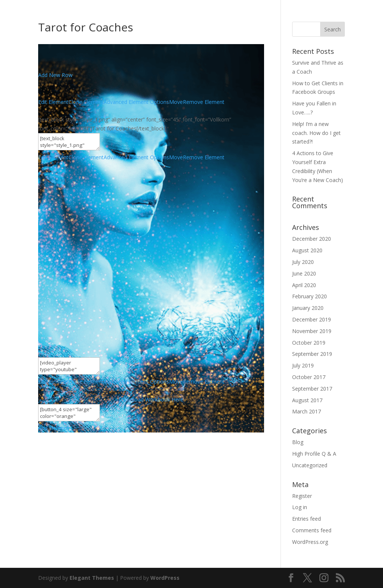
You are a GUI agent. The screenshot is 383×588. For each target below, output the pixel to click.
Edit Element (53, 102)
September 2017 (312, 389)
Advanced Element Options (136, 102)
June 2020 (304, 273)
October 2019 (309, 343)
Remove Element (204, 102)
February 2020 (310, 296)
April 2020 (304, 285)
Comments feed (312, 530)
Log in (300, 507)
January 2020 (308, 308)
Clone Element (86, 102)
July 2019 (303, 365)
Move (176, 102)
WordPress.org (310, 542)
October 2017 (309, 377)
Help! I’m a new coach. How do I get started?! (316, 133)
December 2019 (312, 319)
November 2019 (312, 331)
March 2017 (307, 411)
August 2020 (307, 250)
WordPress (165, 578)
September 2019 (312, 354)
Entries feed (307, 519)
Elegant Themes (92, 578)
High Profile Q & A (314, 454)
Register (302, 496)
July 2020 (303, 262)
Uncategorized (310, 465)
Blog (298, 442)
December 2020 (312, 239)
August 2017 (307, 400)
